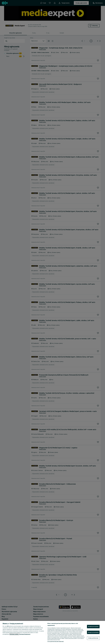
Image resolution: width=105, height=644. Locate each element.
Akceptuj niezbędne (93, 632)
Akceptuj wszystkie (93, 626)
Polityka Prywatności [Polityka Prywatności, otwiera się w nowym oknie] (25, 634)
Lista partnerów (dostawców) (55, 641)
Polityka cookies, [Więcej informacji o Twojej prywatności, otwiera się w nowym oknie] (14, 634)
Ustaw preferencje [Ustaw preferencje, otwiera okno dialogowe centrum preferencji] (93, 638)
